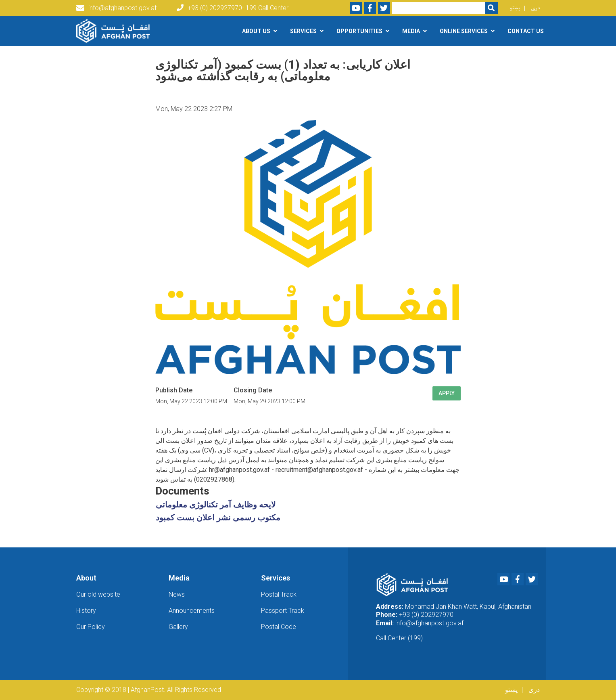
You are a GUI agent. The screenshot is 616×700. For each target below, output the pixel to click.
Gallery (178, 627)
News (177, 594)
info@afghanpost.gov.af (116, 8)
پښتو (515, 8)
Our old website (98, 594)
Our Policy (91, 627)
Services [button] (303, 31)
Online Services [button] (464, 31)
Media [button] (411, 31)
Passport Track (283, 611)
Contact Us (526, 31)
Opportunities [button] (359, 31)
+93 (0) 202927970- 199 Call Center (233, 8)
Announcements (192, 611)
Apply (447, 393)
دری (536, 8)
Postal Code (279, 627)
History (86, 611)
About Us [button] (256, 31)
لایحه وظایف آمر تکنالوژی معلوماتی (216, 505)
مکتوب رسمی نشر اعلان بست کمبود (218, 518)
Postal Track (279, 594)
